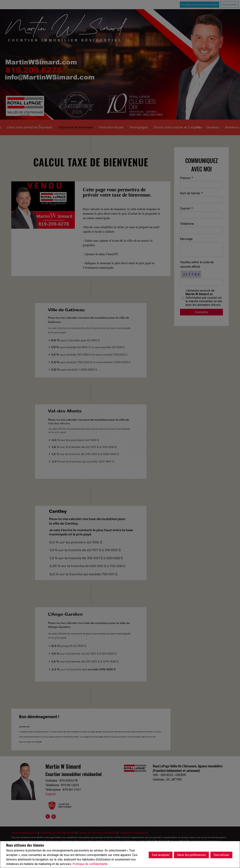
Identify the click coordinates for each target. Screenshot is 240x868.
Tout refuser (221, 854)
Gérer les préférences (191, 854)
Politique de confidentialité (90, 864)
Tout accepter (161, 854)
